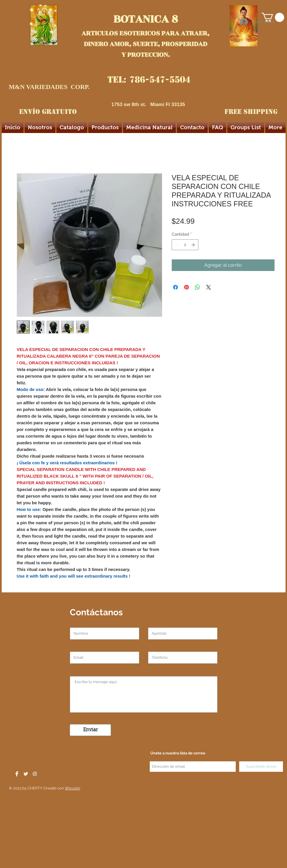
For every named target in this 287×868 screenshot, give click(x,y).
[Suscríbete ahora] (261, 767)
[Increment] (194, 245)
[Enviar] (90, 730)
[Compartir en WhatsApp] (198, 287)
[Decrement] (176, 245)
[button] (273, 17)
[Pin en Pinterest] (187, 287)
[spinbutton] (185, 245)
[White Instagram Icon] (35, 774)
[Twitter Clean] (26, 774)
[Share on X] (209, 287)
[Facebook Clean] (17, 774)
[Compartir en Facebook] (176, 287)
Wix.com (73, 788)
